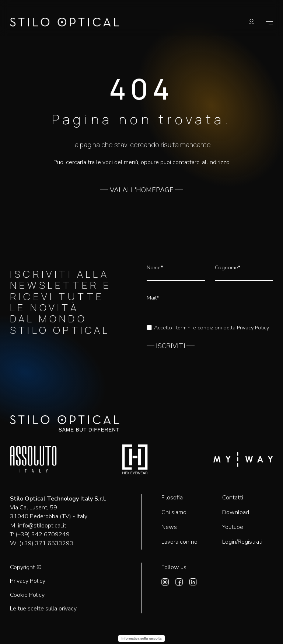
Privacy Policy (253, 328)
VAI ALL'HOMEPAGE (142, 190)
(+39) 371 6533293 (46, 543)
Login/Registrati (242, 542)
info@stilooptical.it (42, 526)
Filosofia (172, 498)
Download (236, 512)
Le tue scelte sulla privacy (43, 609)
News (169, 527)
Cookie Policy (27, 595)
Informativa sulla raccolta (142, 638)
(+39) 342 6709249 (43, 534)
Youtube (233, 527)
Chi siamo (174, 512)
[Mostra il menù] (268, 22)
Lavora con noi (180, 542)
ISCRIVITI (171, 346)
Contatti (233, 498)
